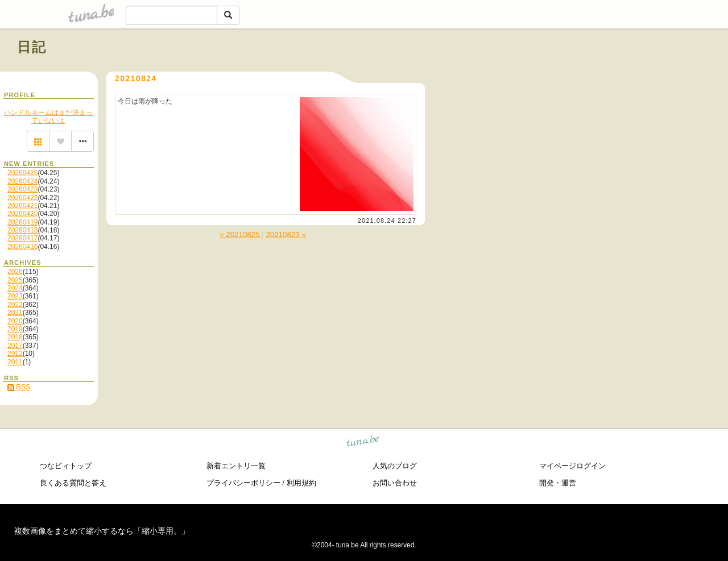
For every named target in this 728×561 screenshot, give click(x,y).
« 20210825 (241, 234)
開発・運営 (558, 483)
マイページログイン (572, 466)
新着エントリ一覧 (236, 466)
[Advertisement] (581, 73)
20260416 (22, 247)
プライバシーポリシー (243, 483)
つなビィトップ (66, 466)
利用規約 (301, 483)
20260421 (22, 206)
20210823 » (286, 234)
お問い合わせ (395, 483)
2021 (15, 313)
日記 (32, 47)
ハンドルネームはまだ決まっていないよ (48, 117)
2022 (15, 305)
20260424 (22, 181)
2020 (15, 321)
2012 (15, 354)
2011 (15, 362)
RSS (19, 387)
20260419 (22, 222)
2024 (15, 288)
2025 (15, 280)
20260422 (22, 198)
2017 (15, 346)
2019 (15, 329)
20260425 (22, 173)
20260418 (22, 230)
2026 (15, 272)
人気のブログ (395, 466)
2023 (15, 296)
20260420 (22, 214)
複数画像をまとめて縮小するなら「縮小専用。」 (102, 531)
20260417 (22, 238)
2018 (15, 337)
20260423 (22, 189)
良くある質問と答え (73, 483)
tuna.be (363, 443)
